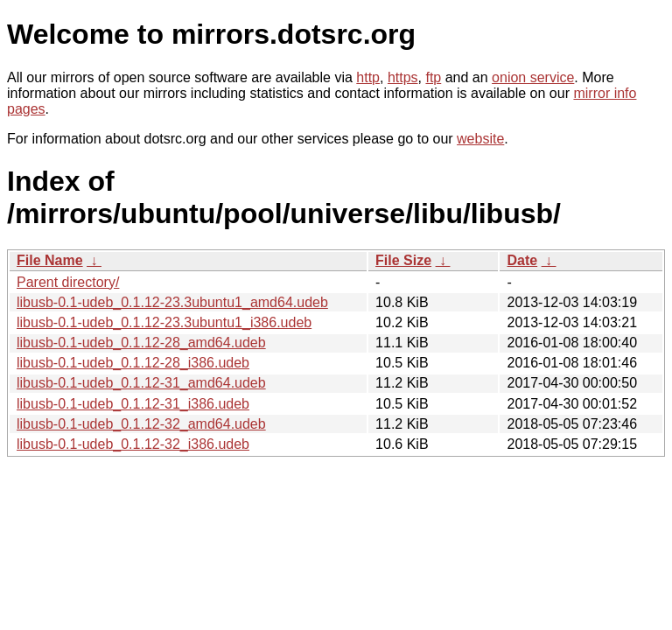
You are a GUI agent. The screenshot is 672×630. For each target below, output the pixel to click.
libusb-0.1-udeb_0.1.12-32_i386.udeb (133, 444)
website (480, 139)
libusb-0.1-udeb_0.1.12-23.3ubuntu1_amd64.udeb (172, 302)
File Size (403, 260)
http (368, 77)
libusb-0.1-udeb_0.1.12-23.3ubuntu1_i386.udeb (164, 322)
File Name (50, 260)
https (403, 77)
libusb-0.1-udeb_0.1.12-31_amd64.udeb (141, 383)
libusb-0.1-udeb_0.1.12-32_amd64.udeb (141, 424)
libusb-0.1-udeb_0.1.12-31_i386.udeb (133, 404)
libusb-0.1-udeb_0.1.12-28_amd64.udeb (141, 343)
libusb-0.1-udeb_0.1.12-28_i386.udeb (133, 363)
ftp (433, 77)
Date (522, 260)
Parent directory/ (68, 282)
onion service (533, 77)
